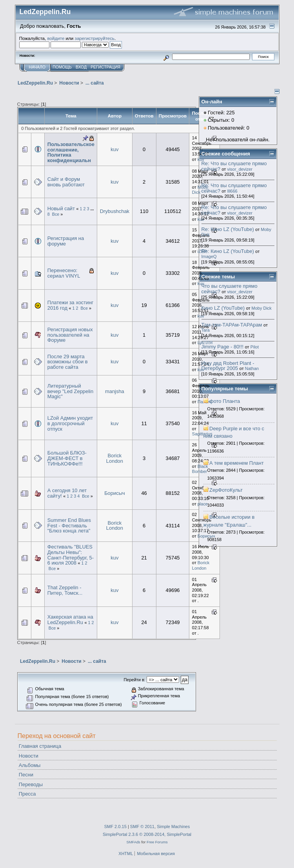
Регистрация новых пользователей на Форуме (70, 335)
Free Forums (157, 842)
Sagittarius (202, 434)
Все (56, 214)
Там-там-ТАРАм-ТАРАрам (232, 325)
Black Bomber (200, 469)
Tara (206, 330)
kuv (114, 149)
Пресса (27, 794)
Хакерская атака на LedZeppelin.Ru (70, 620)
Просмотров (173, 116)
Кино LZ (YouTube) (223, 308)
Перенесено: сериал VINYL (64, 273)
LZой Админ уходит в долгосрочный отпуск (70, 423)
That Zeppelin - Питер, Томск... (65, 590)
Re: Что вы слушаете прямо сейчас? (234, 166)
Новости (29, 756)
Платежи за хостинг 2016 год (71, 305)
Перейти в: (134, 680)
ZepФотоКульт (226, 490)
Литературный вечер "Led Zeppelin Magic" (70, 391)
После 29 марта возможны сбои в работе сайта (68, 362)
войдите (56, 38)
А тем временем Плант (237, 463)
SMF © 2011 (142, 826)
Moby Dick (200, 190)
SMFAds (133, 842)
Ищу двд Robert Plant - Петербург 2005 (228, 366)
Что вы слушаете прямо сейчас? (230, 289)
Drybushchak (115, 211)
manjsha (115, 391)
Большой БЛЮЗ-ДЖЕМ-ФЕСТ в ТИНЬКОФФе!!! (67, 458)
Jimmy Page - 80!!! (223, 347)
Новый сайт (61, 208)
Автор (115, 116)
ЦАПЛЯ (205, 343)
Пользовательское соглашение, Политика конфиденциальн (71, 152)
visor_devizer (240, 169)
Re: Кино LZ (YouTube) (228, 229)
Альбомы (30, 765)
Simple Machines (173, 826)
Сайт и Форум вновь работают (66, 182)
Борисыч (115, 493)
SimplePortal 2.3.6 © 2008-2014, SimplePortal (147, 834)
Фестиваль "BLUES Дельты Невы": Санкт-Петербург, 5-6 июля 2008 (71, 555)
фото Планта (225, 401)
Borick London (115, 458)
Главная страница (40, 746)
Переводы (31, 784)
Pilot (255, 347)
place (203, 504)
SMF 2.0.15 (115, 826)
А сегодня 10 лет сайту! (67, 493)
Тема (71, 116)
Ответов (144, 116)
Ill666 (232, 191)
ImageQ (209, 256)
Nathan (252, 368)
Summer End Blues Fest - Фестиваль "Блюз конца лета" (69, 525)
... (92, 209)
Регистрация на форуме (66, 241)
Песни (26, 775)
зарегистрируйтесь (95, 38)
